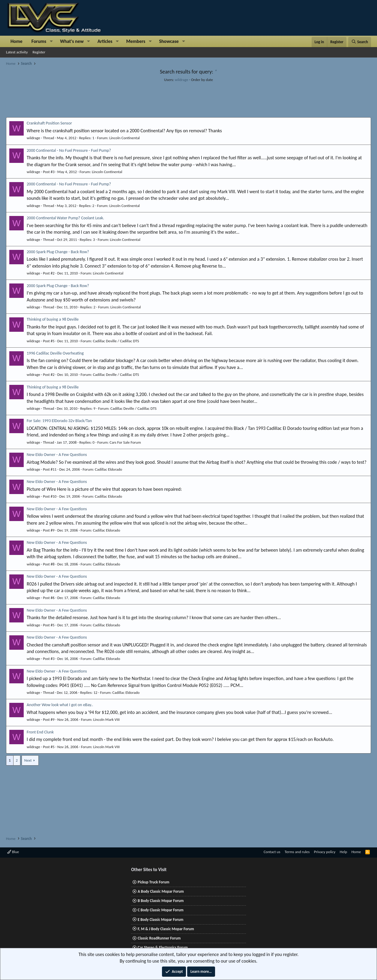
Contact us (272, 852)
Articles (105, 41)
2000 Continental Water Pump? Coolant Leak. (65, 218)
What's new (72, 41)
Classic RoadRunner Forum (159, 938)
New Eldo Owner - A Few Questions (57, 455)
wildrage (182, 80)
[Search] (360, 42)
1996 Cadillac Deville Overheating (55, 353)
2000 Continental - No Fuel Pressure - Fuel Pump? (69, 150)
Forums (39, 41)
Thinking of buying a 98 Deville (53, 319)
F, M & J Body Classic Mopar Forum (166, 929)
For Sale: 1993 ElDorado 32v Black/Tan (59, 421)
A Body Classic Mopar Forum (161, 891)
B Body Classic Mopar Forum (161, 901)
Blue (13, 852)
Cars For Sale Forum (125, 442)
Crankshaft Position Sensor (49, 123)
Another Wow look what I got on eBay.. (60, 705)
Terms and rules (297, 852)
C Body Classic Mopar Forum (161, 910)
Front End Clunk (40, 732)
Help (343, 852)
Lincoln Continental (124, 138)
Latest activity (17, 52)
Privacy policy (325, 852)
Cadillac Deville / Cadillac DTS (116, 341)
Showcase (169, 41)
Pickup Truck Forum (153, 882)
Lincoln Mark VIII (106, 719)
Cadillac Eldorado (108, 469)
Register (39, 52)
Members (136, 41)
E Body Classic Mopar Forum (160, 920)
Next (28, 760)
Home (16, 41)
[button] (51, 41)
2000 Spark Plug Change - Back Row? (58, 252)
